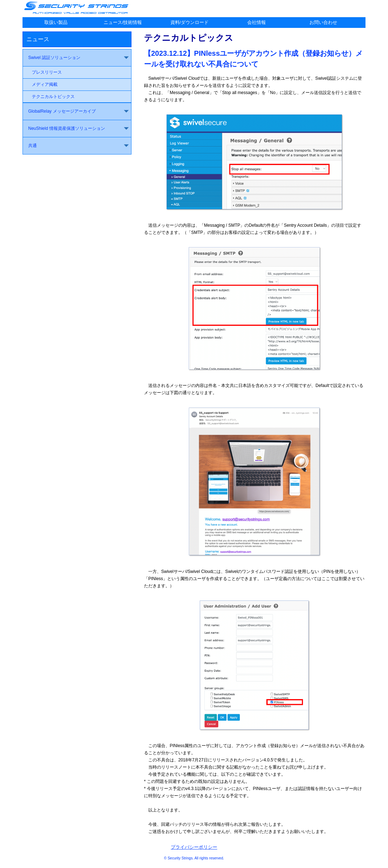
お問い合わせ (323, 22)
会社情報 (257, 22)
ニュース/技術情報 (123, 22)
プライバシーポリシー (194, 847)
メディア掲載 (45, 84)
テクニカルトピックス (53, 97)
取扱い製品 (56, 22)
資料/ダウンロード (190, 22)
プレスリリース (47, 72)
